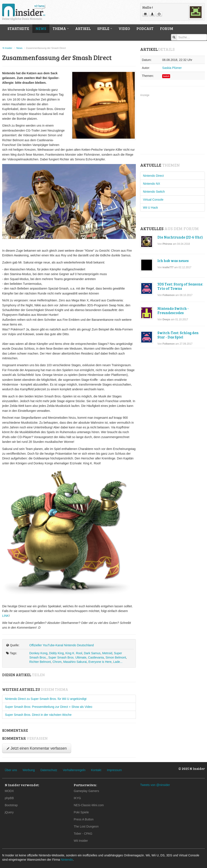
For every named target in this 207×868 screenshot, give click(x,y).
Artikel (83, 29)
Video (124, 29)
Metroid (107, 653)
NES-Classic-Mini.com (89, 805)
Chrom (57, 662)
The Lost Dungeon (86, 826)
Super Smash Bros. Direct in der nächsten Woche (38, 715)
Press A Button (84, 819)
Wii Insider (81, 841)
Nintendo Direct (153, 176)
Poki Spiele (81, 812)
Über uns (11, 770)
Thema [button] (61, 29)
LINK (5, 616)
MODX (9, 791)
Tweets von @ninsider (155, 785)
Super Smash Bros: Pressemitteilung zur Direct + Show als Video (49, 707)
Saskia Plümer (172, 68)
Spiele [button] (105, 29)
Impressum (114, 770)
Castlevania (96, 657)
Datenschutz (49, 770)
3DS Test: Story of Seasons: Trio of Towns (180, 286)
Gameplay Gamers (86, 791)
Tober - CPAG (83, 834)
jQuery (9, 812)
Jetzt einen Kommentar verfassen (37, 748)
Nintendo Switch (154, 192)
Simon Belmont (116, 657)
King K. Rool (74, 653)
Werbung (29, 770)
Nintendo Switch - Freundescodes (173, 311)
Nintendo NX (151, 184)
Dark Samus (92, 653)
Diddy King (56, 653)
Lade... (118, 662)
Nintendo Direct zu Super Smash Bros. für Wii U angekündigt (46, 699)
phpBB (9, 798)
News (41, 29)
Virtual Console (153, 200)
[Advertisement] (172, 124)
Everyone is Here (100, 662)
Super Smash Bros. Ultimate (67, 657)
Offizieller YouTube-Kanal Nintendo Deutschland (62, 645)
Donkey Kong (38, 653)
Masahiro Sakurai (75, 662)
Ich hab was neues (173, 261)
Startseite (18, 29)
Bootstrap (11, 805)
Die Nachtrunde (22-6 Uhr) (180, 237)
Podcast (145, 29)
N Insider (7, 48)
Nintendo (67, 860)
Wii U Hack (150, 208)
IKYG (77, 798)
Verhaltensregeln (74, 770)
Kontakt (96, 770)
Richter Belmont (40, 662)
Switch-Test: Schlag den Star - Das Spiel (178, 335)
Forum (167, 29)
